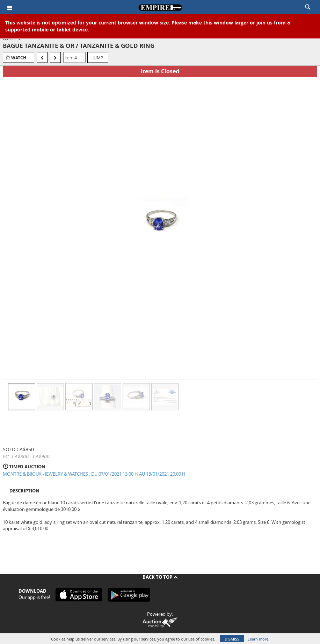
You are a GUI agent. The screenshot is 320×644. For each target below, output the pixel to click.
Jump (98, 58)
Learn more (258, 639)
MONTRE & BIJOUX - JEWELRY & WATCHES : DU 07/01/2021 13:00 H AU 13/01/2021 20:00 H (94, 474)
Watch (19, 58)
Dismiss (232, 639)
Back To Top (160, 577)
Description (24, 491)
